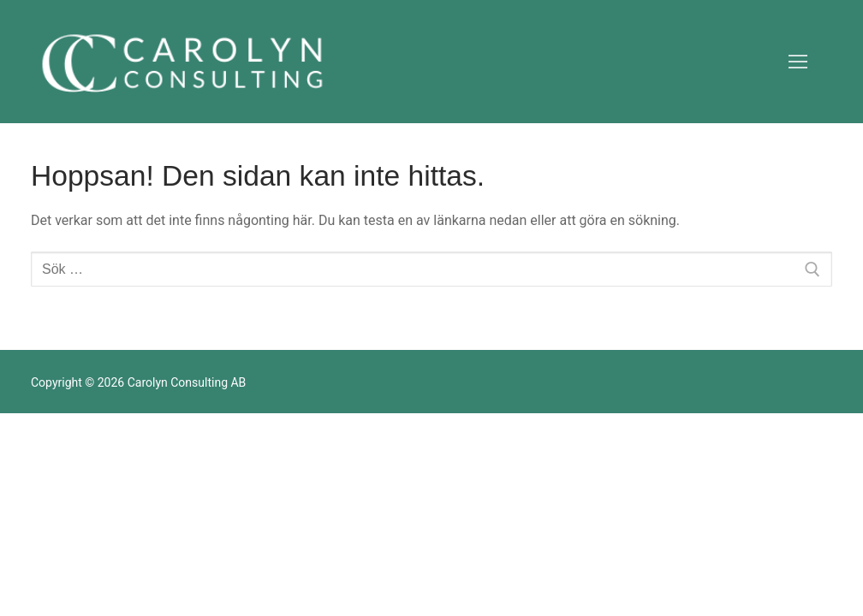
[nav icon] (798, 62)
